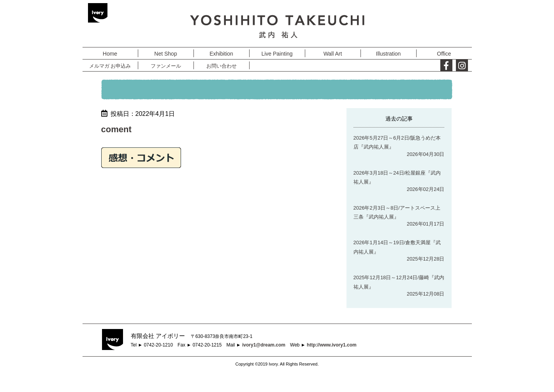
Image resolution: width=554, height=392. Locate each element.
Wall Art (333, 54)
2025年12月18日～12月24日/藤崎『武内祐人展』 (399, 282)
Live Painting (277, 54)
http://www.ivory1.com (332, 345)
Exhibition (221, 54)
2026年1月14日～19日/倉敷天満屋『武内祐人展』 (397, 247)
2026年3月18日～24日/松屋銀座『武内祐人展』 (397, 177)
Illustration (389, 54)
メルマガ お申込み (110, 66)
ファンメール (166, 66)
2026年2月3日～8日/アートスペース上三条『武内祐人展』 (397, 212)
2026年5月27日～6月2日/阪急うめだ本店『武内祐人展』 (397, 142)
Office (444, 54)
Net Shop (165, 54)
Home (110, 54)
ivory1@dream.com (264, 345)
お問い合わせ (222, 66)
